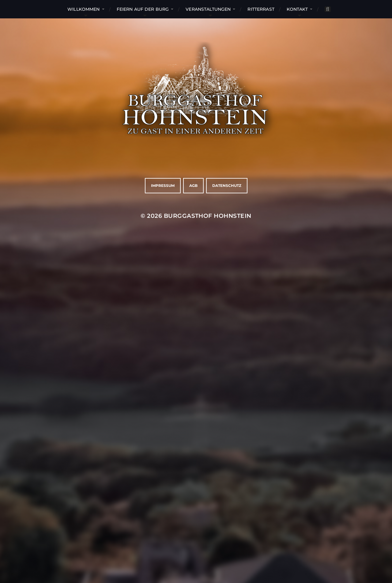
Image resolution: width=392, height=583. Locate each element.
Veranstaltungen (208, 9)
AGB (193, 185)
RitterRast (261, 9)
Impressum (163, 185)
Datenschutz (227, 185)
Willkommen (83, 9)
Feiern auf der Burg (143, 9)
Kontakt (297, 9)
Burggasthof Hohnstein (208, 216)
